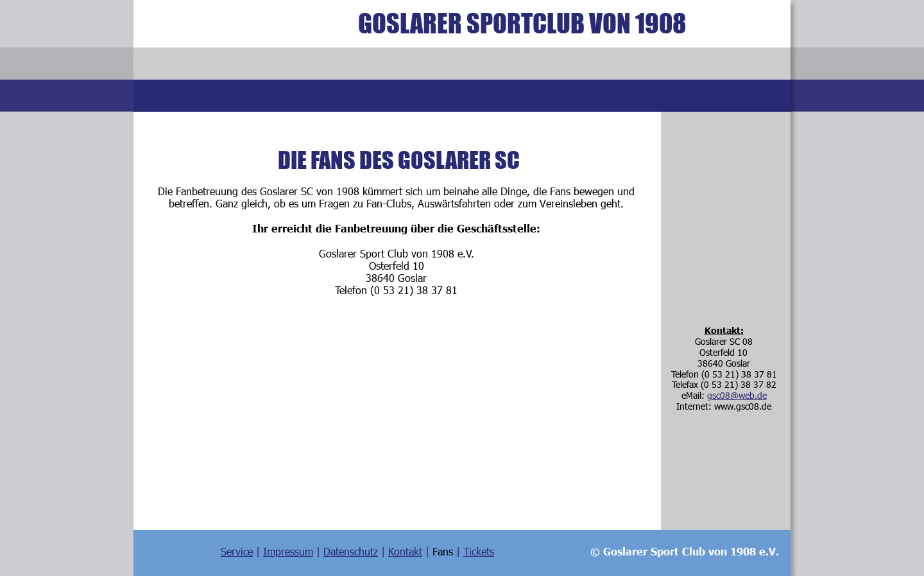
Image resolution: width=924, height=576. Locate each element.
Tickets (479, 551)
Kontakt (405, 551)
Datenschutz (351, 551)
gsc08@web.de (737, 395)
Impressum (288, 551)
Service (237, 551)
